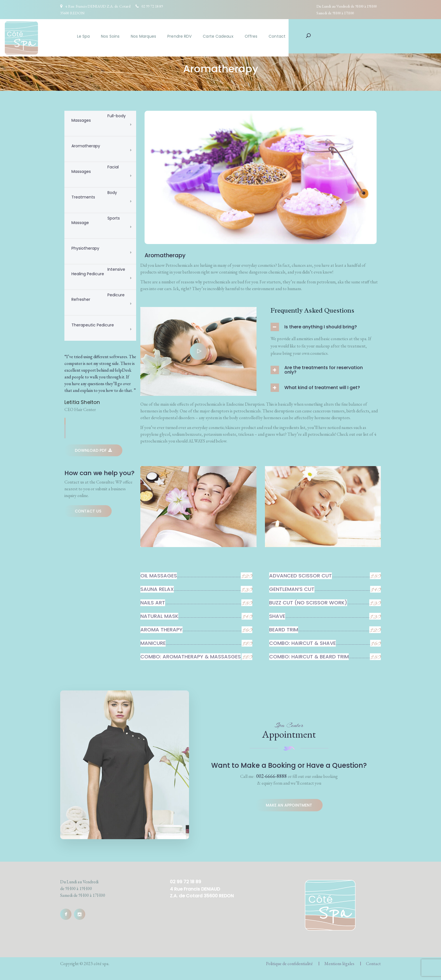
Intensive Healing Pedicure (99, 272)
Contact (333, 36)
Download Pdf (93, 450)
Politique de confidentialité (289, 964)
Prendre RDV (235, 36)
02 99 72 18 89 (152, 6)
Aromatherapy (86, 146)
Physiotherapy (85, 248)
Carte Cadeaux (274, 36)
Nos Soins (166, 36)
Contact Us (88, 511)
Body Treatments (95, 195)
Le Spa (139, 36)
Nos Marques (199, 36)
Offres (307, 36)
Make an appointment (289, 805)
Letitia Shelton (82, 402)
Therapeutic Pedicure (93, 325)
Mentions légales (339, 964)
